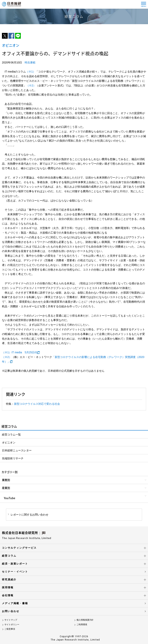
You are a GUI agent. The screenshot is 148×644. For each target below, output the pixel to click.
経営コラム (9, 556)
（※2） (31, 85)
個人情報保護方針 (85, 620)
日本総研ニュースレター (17, 450)
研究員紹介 (9, 580)
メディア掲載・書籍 (15, 603)
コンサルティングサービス (19, 548)
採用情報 (8, 587)
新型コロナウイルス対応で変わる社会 (37, 404)
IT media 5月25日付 (24, 352)
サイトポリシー (12, 624)
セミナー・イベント (15, 572)
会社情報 (8, 595)
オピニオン (9, 442)
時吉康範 (30, 62)
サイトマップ (11, 620)
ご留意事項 (10, 629)
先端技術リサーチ (13, 458)
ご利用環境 (82, 624)
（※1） (31, 72)
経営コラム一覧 (11, 435)
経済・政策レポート (15, 564)
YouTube (10, 498)
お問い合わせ (11, 611)
